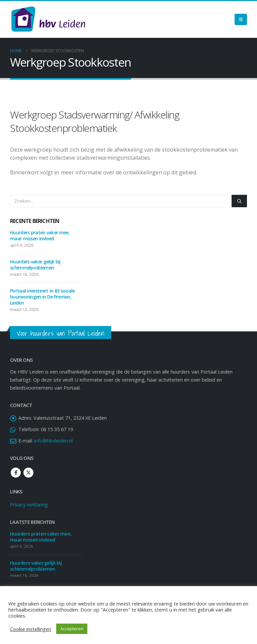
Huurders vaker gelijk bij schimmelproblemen (35, 265)
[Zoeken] (239, 201)
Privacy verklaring (29, 505)
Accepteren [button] (72, 629)
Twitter (28, 473)
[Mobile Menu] (241, 19)
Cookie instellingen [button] (31, 629)
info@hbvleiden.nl (53, 441)
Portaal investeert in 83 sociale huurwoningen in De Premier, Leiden (42, 297)
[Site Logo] (48, 19)
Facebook (16, 473)
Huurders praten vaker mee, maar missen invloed (40, 235)
